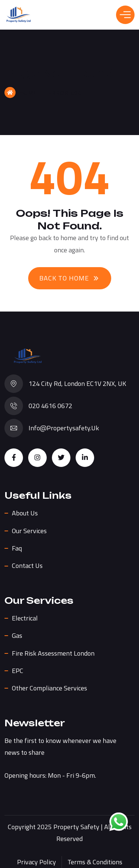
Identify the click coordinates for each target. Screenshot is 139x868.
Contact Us (27, 566)
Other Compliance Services (49, 688)
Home (21, 92)
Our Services (29, 531)
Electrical (25, 618)
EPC (18, 671)
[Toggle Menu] (125, 15)
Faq (17, 548)
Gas (17, 635)
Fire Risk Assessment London (53, 653)
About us (25, 513)
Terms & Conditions (95, 862)
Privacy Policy (37, 862)
